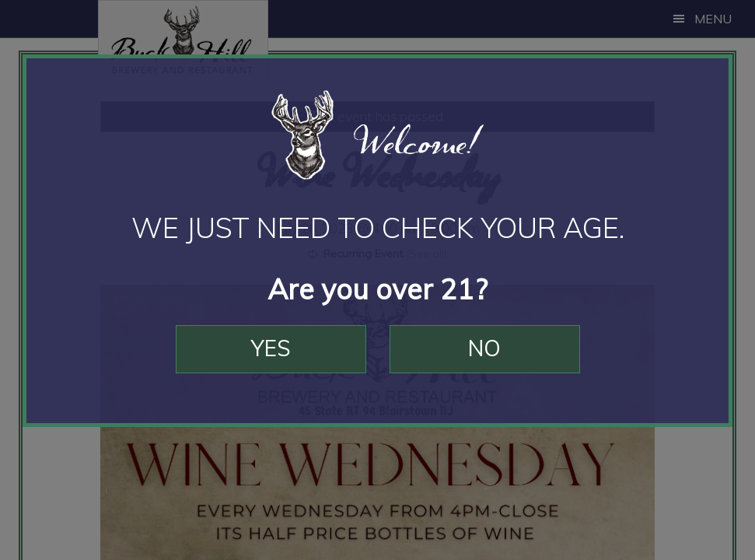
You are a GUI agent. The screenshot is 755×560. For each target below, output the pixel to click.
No (484, 348)
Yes (271, 348)
